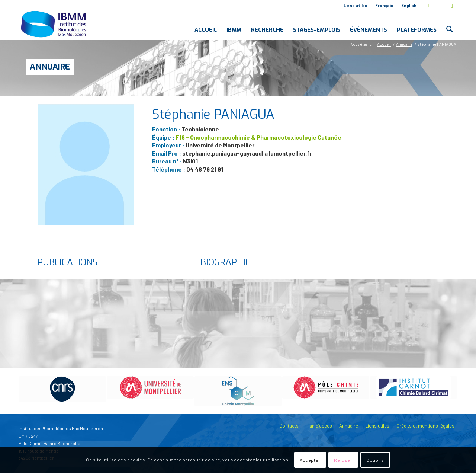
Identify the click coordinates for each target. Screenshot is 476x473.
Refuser (343, 460)
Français (384, 5)
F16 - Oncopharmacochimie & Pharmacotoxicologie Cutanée (258, 137)
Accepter (310, 460)
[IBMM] (54, 24)
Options (375, 460)
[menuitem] (356, 6)
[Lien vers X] (429, 6)
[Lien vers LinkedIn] (440, 6)
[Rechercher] (449, 24)
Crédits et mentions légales (425, 426)
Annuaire (50, 67)
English (409, 5)
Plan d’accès (319, 426)
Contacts (289, 426)
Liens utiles (356, 5)
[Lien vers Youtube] (452, 6)
